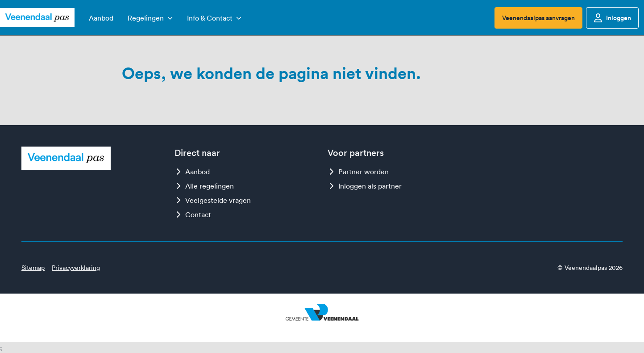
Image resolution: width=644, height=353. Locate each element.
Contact (193, 214)
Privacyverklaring (76, 268)
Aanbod (192, 172)
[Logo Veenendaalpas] (37, 18)
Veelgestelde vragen (213, 200)
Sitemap (33, 268)
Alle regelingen (204, 186)
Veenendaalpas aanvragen (538, 18)
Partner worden (358, 172)
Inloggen (612, 18)
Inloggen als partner (365, 186)
